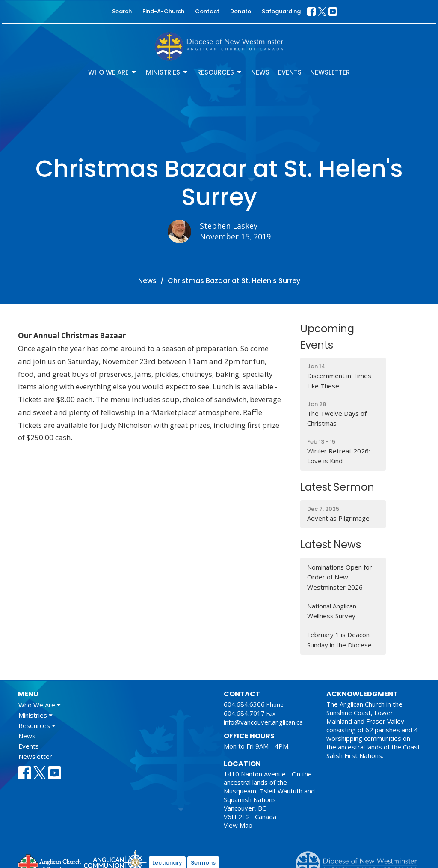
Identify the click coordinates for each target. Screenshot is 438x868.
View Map (238, 825)
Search (122, 11)
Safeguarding (281, 11)
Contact (207, 11)
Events (290, 72)
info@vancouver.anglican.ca (263, 722)
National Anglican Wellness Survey (332, 611)
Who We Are (113, 72)
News (260, 72)
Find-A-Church (163, 11)
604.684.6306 (244, 704)
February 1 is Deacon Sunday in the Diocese (339, 640)
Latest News (331, 544)
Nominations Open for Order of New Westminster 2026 (340, 577)
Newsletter (330, 72)
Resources (220, 72)
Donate (241, 11)
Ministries (167, 72)
